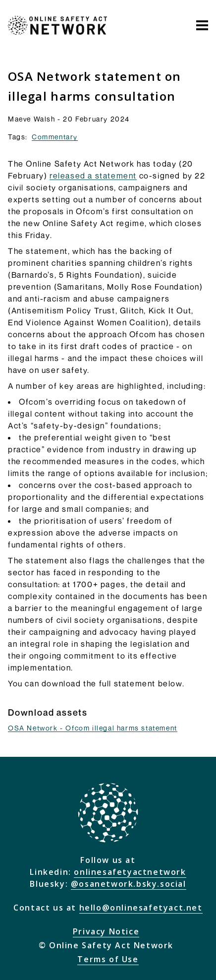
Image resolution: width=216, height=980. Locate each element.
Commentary (55, 137)
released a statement (93, 176)
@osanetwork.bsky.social (129, 884)
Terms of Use (108, 959)
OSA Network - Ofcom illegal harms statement (93, 728)
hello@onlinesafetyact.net (141, 908)
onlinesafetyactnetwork (130, 872)
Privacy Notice (106, 931)
